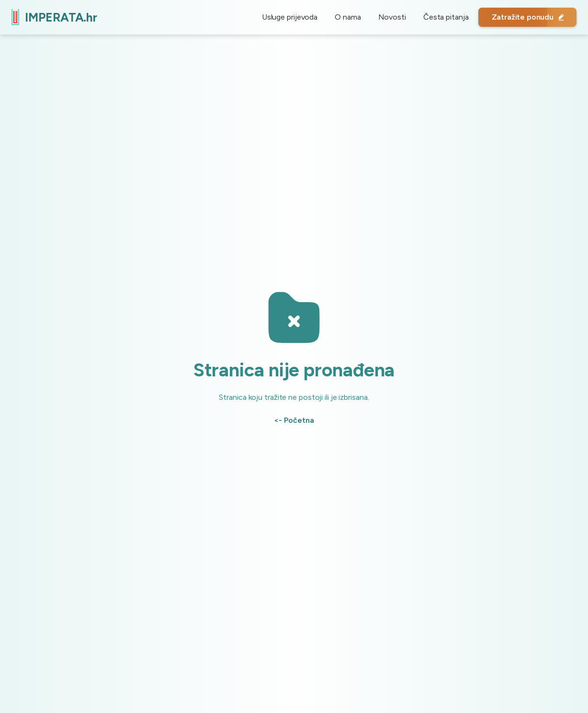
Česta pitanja (446, 17)
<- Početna (294, 420)
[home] (54, 17)
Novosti (392, 17)
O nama (348, 17)
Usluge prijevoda (290, 17)
